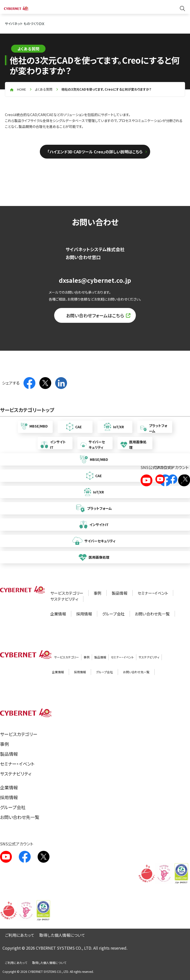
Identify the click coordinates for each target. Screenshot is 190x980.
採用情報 (84, 614)
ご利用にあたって (20, 935)
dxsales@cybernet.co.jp (95, 280)
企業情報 (58, 614)
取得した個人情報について (62, 935)
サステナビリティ (64, 599)
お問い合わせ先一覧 (152, 614)
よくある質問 (44, 89)
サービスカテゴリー (67, 593)
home (22, 89)
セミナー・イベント (153, 593)
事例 (97, 593)
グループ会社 (113, 614)
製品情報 (119, 593)
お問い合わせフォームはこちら (95, 315)
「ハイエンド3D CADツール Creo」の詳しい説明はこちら (95, 152)
